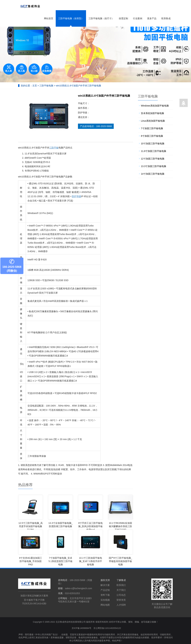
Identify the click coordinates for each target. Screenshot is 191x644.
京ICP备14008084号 (81, 628)
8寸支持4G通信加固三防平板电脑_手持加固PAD (30, 561)
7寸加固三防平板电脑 (152, 128)
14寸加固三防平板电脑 (153, 174)
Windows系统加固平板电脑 (155, 106)
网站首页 (49, 18)
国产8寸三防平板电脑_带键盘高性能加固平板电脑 (120, 561)
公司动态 (121, 595)
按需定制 (123, 18)
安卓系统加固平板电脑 (152, 113)
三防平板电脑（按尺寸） (101, 18)
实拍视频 (105, 600)
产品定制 (105, 590)
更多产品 (152, 18)
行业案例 (138, 18)
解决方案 (105, 585)
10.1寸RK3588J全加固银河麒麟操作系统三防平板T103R (121, 526)
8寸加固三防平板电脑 (152, 136)
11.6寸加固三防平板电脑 (154, 151)
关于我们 (121, 590)
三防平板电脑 (46, 86)
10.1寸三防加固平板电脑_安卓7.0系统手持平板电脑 (91, 561)
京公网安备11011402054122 (107, 628)
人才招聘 (121, 605)
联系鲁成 (166, 18)
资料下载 (105, 595)
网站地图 (105, 605)
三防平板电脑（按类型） (71, 18)
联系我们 (121, 585)
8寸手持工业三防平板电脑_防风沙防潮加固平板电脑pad (90, 526)
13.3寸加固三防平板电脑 (154, 166)
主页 (35, 86)
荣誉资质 (121, 600)
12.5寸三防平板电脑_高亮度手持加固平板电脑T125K (31, 526)
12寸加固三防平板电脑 (153, 159)
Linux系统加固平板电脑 (153, 121)
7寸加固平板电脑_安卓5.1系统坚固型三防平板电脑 (61, 561)
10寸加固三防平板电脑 (153, 144)
